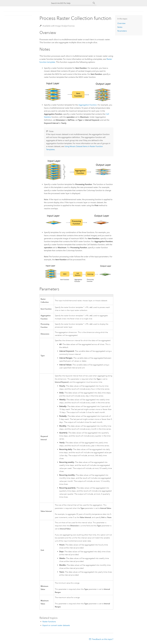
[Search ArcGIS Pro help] (71, 3)
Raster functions (49, 622)
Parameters (122, 31)
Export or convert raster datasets (56, 626)
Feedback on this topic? (103, 639)
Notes (120, 27)
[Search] (94, 3)
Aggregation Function (88, 105)
